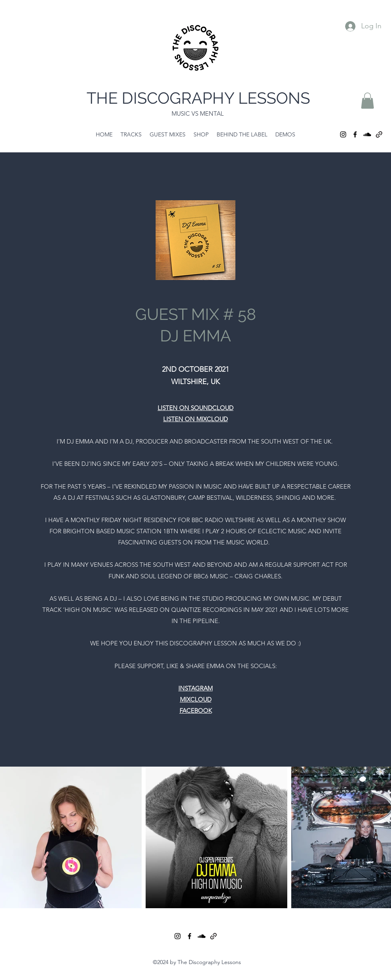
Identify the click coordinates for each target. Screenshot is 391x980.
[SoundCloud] (367, 134)
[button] (367, 101)
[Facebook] (355, 134)
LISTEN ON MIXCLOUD (195, 419)
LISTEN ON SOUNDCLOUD (195, 408)
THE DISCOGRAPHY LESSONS (198, 98)
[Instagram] (343, 134)
